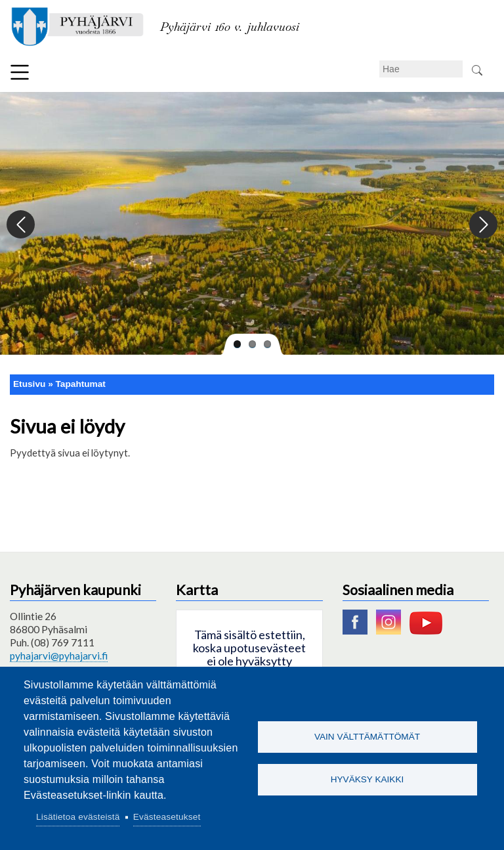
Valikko (20, 72)
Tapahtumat (81, 384)
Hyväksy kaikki (367, 779)
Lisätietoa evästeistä (78, 817)
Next (483, 225)
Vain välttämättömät (367, 737)
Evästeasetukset (167, 817)
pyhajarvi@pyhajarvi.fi (59, 656)
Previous (21, 225)
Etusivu (29, 384)
